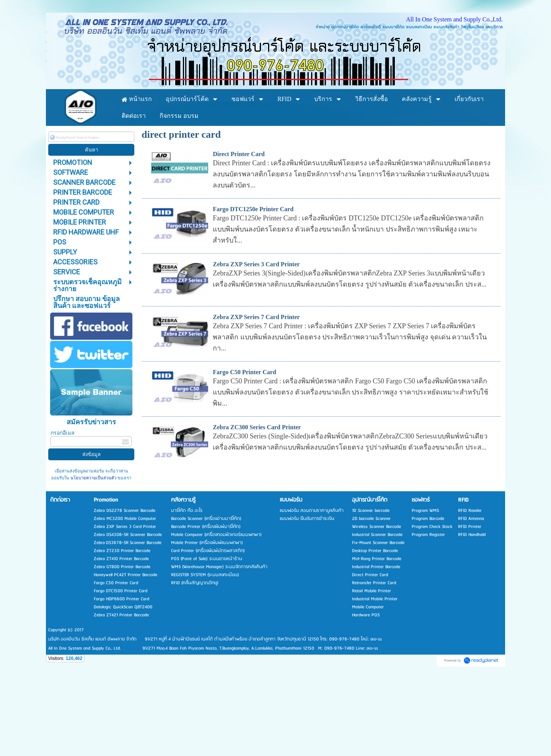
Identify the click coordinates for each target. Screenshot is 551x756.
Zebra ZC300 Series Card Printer (257, 506)
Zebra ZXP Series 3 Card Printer (256, 343)
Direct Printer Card (239, 232)
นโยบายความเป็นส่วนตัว (93, 556)
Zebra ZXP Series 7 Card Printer (256, 395)
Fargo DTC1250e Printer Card (253, 288)
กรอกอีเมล (63, 511)
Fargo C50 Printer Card (244, 451)
